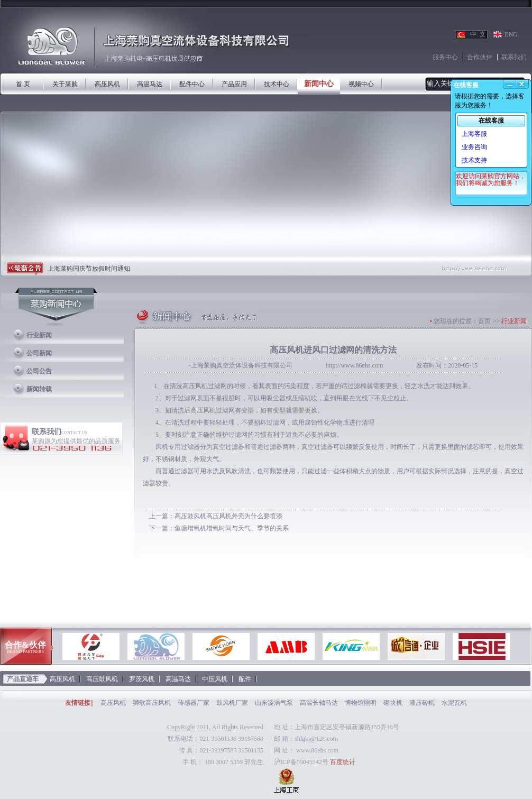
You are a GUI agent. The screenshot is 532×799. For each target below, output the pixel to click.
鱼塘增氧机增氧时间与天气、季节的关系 (232, 528)
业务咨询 (474, 147)
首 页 (23, 84)
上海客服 (474, 134)
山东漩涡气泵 (274, 703)
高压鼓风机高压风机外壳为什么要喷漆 (228, 516)
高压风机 (107, 84)
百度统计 (343, 762)
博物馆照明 (361, 703)
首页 (484, 321)
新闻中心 (319, 84)
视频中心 (361, 84)
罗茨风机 (142, 679)
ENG (511, 34)
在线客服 (491, 121)
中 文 (478, 34)
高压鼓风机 (102, 679)
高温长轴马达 (319, 703)
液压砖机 (422, 703)
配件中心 (192, 84)
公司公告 (39, 371)
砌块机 (393, 703)
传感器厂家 (194, 703)
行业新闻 (39, 335)
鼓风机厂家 (232, 703)
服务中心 (445, 57)
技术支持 (474, 160)
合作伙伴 (480, 57)
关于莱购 (65, 84)
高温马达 (150, 84)
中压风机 (215, 679)
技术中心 (277, 84)
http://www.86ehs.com (355, 365)
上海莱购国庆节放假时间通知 (89, 269)
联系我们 (514, 57)
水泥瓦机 (454, 703)
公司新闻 (39, 353)
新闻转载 (39, 389)
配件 (245, 679)
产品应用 (234, 84)
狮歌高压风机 (152, 703)
